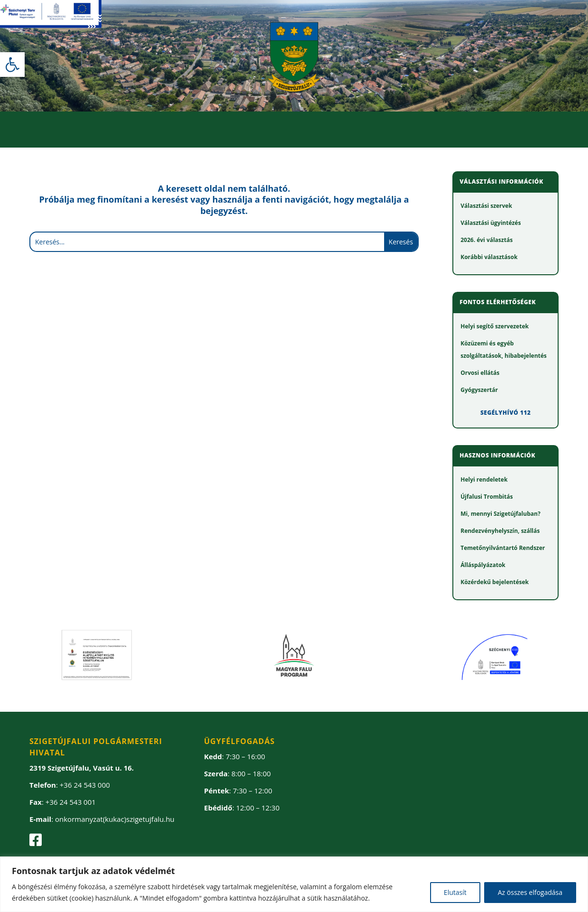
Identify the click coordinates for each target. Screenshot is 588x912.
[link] (12, 65)
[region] (294, 884)
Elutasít (455, 892)
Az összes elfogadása (530, 892)
